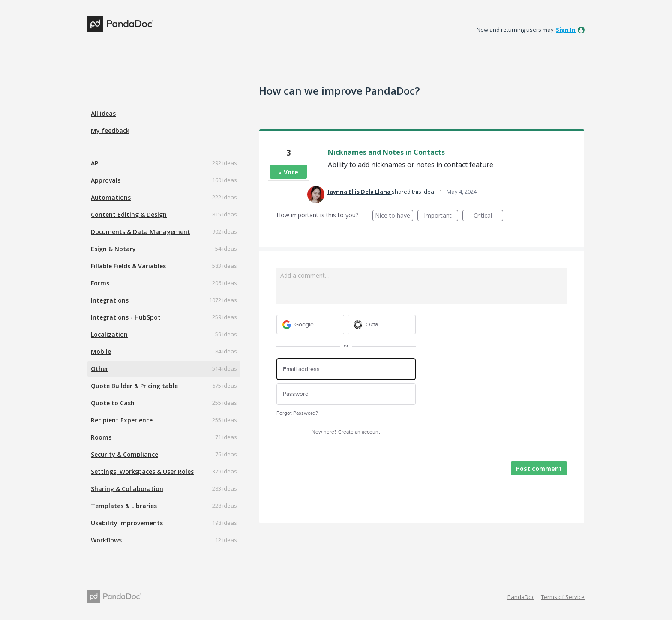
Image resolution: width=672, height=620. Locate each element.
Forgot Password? (297, 413)
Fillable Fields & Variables (128, 266)
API (95, 163)
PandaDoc (521, 597)
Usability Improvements (127, 523)
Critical (488, 216)
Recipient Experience (122, 420)
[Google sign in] (310, 325)
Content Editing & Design (129, 214)
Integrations (110, 300)
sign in (566, 30)
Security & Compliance (124, 454)
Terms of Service (563, 597)
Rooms (101, 437)
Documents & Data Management (141, 232)
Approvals (106, 180)
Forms (100, 283)
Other (100, 369)
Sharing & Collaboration (127, 489)
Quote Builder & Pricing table (134, 386)
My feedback (110, 130)
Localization (109, 334)
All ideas (103, 113)
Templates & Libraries (124, 506)
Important (441, 216)
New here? (346, 432)
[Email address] (346, 369)
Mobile (101, 352)
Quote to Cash (113, 403)
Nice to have (394, 216)
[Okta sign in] (382, 325)
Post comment (539, 469)
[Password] (346, 394)
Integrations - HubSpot (126, 317)
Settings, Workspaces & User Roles (142, 472)
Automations (111, 197)
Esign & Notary (113, 249)
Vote (291, 172)
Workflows (106, 540)
